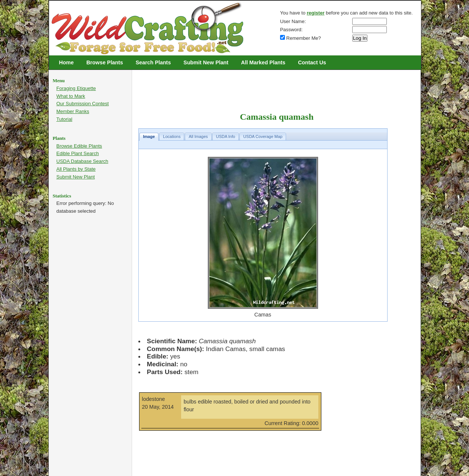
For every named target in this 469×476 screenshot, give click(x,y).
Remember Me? (301, 38)
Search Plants (153, 62)
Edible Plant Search (78, 153)
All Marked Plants (263, 62)
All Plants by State (76, 169)
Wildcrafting (55, 4)
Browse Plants (105, 62)
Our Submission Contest (83, 104)
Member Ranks (73, 111)
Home (67, 62)
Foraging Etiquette (76, 88)
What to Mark (71, 96)
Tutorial (65, 119)
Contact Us (312, 62)
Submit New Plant (206, 62)
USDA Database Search (82, 161)
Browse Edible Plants (79, 146)
